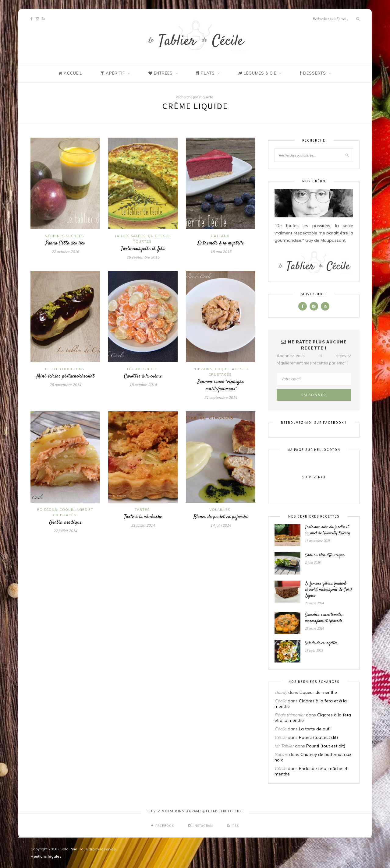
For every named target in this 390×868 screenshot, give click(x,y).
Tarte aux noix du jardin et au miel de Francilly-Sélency (328, 530)
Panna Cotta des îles (65, 243)
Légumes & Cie (142, 369)
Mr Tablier (284, 746)
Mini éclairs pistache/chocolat (65, 376)
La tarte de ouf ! (315, 729)
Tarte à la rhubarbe (143, 517)
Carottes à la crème (143, 376)
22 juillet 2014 (65, 531)
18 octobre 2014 (143, 385)
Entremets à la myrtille (221, 243)
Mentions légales (46, 856)
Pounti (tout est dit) (318, 737)
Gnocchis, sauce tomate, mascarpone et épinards (324, 618)
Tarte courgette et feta (143, 249)
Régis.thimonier (290, 715)
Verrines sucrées (64, 236)
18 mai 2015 (221, 252)
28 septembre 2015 (143, 257)
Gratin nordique (65, 522)
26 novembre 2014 (65, 385)
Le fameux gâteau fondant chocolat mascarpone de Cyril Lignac (328, 590)
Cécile (280, 701)
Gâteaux (220, 236)
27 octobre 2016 (65, 252)
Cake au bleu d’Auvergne (325, 555)
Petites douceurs (65, 369)
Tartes (142, 510)
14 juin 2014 (221, 525)
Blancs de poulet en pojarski (221, 517)
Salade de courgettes (321, 643)
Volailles (220, 510)
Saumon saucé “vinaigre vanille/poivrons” (221, 385)
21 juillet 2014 (143, 525)
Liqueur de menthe (318, 692)
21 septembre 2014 (221, 397)
